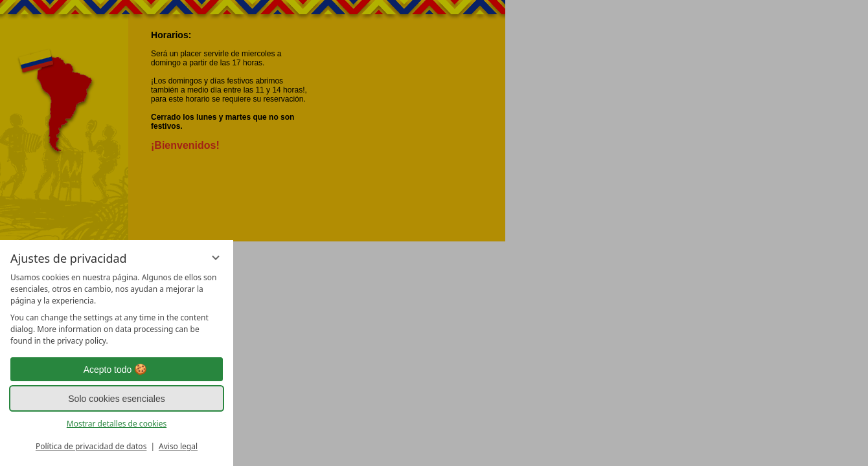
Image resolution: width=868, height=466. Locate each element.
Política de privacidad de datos (91, 446)
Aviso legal (178, 446)
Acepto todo (117, 370)
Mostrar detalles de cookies (117, 424)
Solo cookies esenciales (116, 399)
